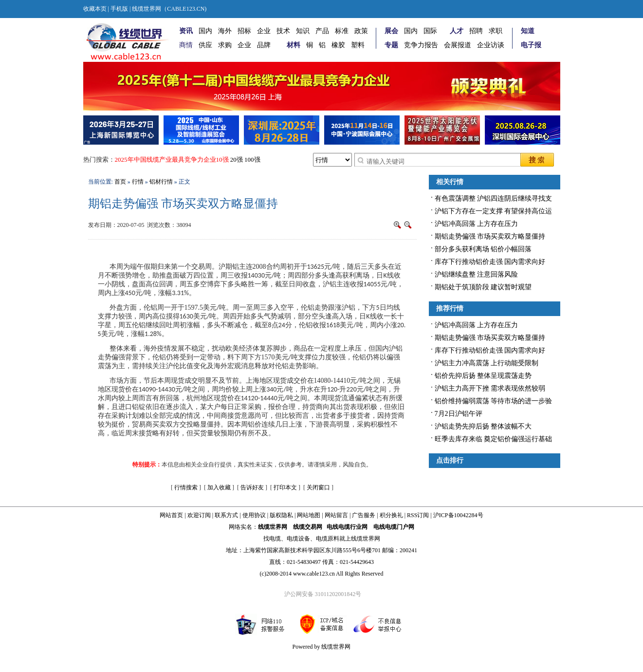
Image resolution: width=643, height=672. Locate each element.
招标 (244, 31)
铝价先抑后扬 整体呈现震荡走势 (483, 376)
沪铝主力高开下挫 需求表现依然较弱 (490, 388)
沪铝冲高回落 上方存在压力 (477, 224)
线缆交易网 (308, 527)
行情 (138, 182)
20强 (237, 159)
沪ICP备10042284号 (458, 515)
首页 (120, 182)
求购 (225, 45)
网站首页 (171, 515)
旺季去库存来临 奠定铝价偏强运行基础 (494, 439)
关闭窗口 (318, 487)
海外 (225, 31)
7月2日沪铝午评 (459, 414)
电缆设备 (298, 539)
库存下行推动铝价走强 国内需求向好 (490, 262)
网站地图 (309, 515)
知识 (303, 31)
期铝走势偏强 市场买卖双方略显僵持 (490, 236)
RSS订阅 (418, 515)
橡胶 (338, 45)
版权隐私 (281, 515)
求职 (496, 31)
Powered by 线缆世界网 (322, 647)
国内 (205, 31)
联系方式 (226, 515)
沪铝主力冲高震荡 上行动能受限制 (487, 363)
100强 (252, 159)
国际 (430, 31)
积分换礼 (391, 515)
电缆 (275, 539)
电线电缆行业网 (347, 527)
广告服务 (364, 515)
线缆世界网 (273, 527)
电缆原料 (328, 539)
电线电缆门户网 (394, 527)
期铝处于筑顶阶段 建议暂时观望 (483, 287)
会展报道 (458, 45)
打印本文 (285, 487)
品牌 (264, 45)
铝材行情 (161, 182)
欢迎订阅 (199, 515)
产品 (322, 31)
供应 (205, 45)
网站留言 (336, 515)
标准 (342, 31)
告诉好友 (252, 487)
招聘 (476, 31)
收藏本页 (95, 9)
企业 (264, 31)
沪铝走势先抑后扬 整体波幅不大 (483, 426)
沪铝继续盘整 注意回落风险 (477, 274)
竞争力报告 (421, 45)
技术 (283, 31)
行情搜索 (186, 487)
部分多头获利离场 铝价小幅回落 (483, 249)
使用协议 (254, 515)
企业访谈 (491, 45)
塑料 (358, 45)
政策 (361, 31)
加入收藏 (219, 487)
